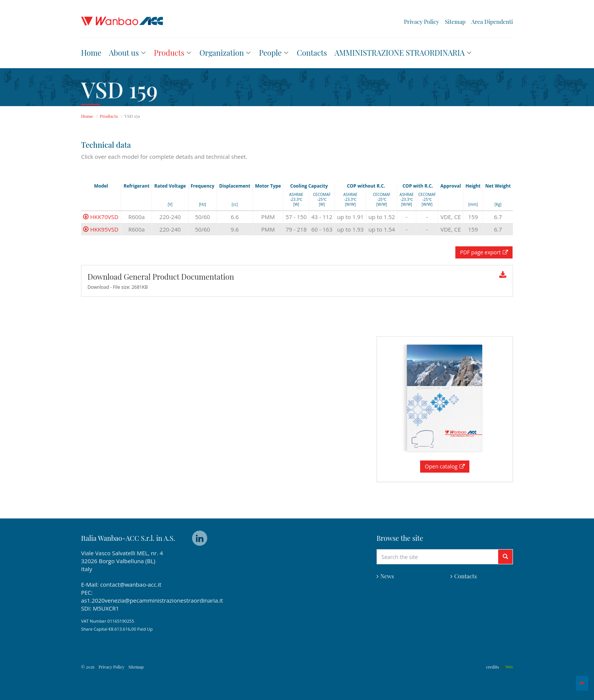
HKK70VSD (101, 217)
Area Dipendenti (492, 22)
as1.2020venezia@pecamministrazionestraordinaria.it (152, 600)
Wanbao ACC (122, 21)
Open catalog (445, 466)
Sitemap (455, 22)
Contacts (464, 576)
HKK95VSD (101, 229)
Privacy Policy (421, 22)
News (385, 576)
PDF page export (484, 252)
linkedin (200, 538)
